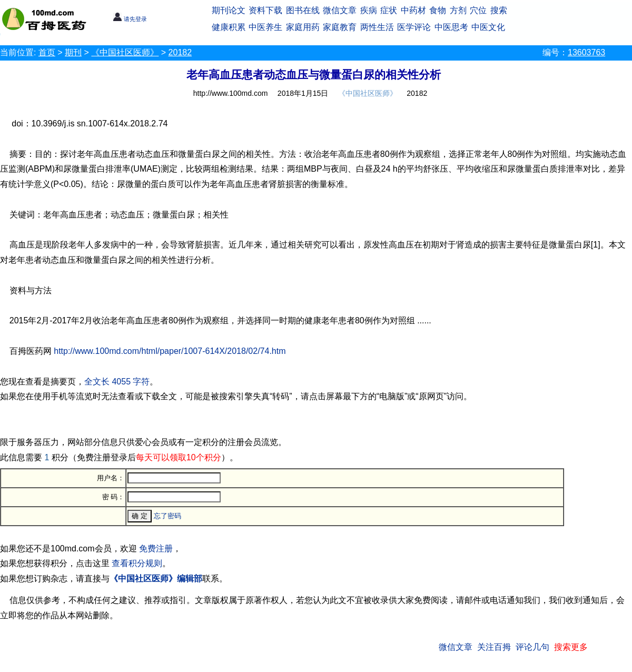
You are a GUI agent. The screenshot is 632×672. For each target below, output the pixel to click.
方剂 (458, 10)
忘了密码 (167, 516)
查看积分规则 (137, 563)
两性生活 (377, 27)
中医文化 (488, 27)
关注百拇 (494, 647)
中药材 (413, 10)
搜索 (499, 10)
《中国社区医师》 (125, 52)
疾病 (369, 10)
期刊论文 (229, 10)
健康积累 (229, 27)
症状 (389, 10)
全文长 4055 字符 (117, 382)
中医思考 (451, 27)
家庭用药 (303, 27)
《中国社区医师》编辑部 (156, 579)
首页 (47, 52)
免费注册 (156, 549)
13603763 (586, 52)
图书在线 (303, 10)
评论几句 (532, 647)
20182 (180, 52)
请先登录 (130, 19)
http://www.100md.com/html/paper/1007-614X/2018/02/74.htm (170, 351)
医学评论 (414, 27)
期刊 (73, 52)
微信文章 (340, 10)
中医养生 (265, 27)
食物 (438, 10)
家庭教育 (340, 27)
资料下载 (265, 10)
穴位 (478, 10)
